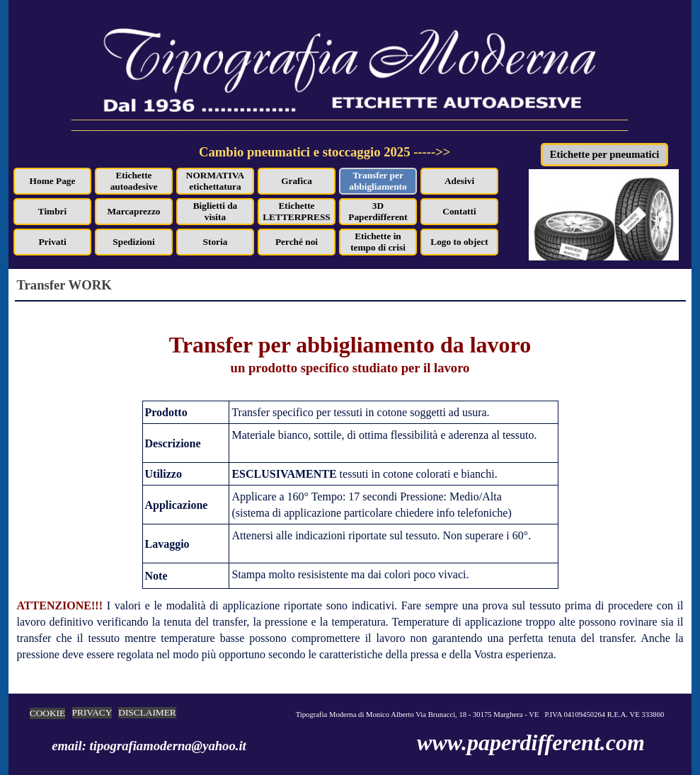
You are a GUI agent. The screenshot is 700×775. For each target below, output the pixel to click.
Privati (52, 242)
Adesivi (459, 181)
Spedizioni (133, 242)
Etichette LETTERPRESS (297, 211)
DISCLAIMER (147, 712)
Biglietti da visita (216, 211)
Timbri (53, 211)
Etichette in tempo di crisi (378, 242)
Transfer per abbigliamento (378, 181)
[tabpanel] (361, 160)
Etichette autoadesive (134, 181)
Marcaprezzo (134, 211)
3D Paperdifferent (378, 211)
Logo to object (459, 242)
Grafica (297, 181)
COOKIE (47, 713)
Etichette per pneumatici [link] (604, 154)
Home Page (53, 181)
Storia (216, 242)
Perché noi (297, 242)
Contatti (459, 211)
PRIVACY (92, 712)
